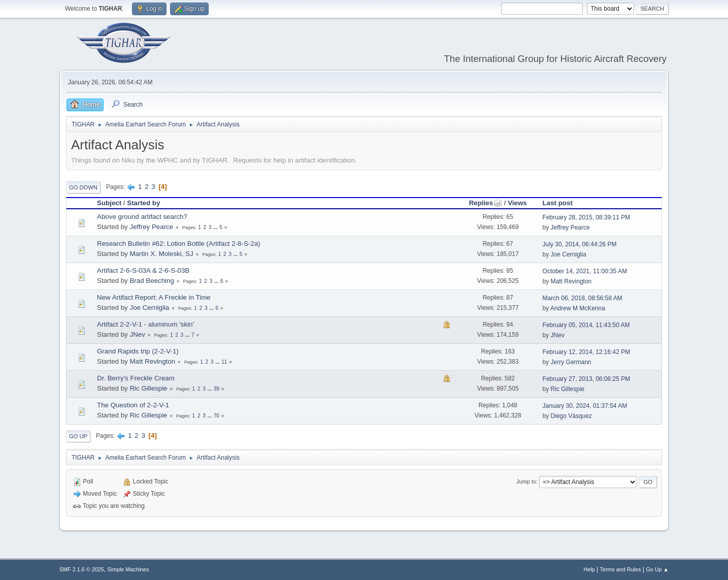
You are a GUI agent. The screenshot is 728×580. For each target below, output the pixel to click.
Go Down (83, 187)
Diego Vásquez (571, 416)
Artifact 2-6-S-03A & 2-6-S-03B (143, 270)
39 (217, 389)
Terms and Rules (621, 569)
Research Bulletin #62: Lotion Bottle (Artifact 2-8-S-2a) (179, 244)
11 (224, 362)
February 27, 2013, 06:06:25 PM (587, 379)
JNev (137, 334)
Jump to (526, 481)
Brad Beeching (152, 281)
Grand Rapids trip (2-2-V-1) (138, 351)
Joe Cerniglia (569, 254)
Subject (109, 203)
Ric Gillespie (148, 388)
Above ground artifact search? (142, 217)
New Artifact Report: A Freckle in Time (154, 297)
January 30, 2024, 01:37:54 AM (585, 406)
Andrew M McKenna (578, 308)
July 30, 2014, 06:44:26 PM (580, 244)
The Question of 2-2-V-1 (133, 405)
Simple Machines (128, 569)
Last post (558, 203)
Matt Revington (571, 281)
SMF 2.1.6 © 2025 (82, 569)
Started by (143, 203)
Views (517, 203)
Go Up (78, 436)
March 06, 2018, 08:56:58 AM (583, 298)
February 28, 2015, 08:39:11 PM (587, 217)
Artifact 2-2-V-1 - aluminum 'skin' (145, 324)
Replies (486, 203)
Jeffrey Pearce (151, 227)
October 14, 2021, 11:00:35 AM (585, 271)
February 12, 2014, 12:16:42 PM (587, 352)
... (216, 227)
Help (589, 569)
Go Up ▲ (657, 569)
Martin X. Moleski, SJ (161, 254)
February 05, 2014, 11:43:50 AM (586, 325)
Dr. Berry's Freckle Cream (136, 378)
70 (217, 416)
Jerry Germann (571, 362)
